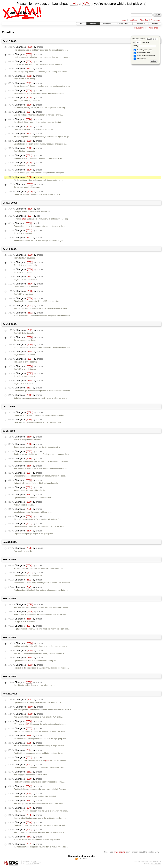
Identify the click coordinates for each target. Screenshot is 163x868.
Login (124, 20)
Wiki (81, 24)
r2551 (48, 760)
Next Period (153, 28)
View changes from (145, 39)
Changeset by (25, 47)
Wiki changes (140, 59)
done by (144, 46)
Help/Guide (133, 20)
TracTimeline (119, 852)
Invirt (74, 4)
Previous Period (140, 28)
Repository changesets (143, 50)
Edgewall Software (33, 863)
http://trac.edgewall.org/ (153, 863)
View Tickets (141, 24)
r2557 (27, 724)
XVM (86, 4)
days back (142, 42)
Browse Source (123, 24)
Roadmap (107, 24)
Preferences (156, 20)
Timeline (93, 24)
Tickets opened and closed (144, 56)
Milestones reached (142, 53)
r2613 (24, 219)
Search (155, 24)
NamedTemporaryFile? (30, 629)
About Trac (144, 20)
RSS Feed (83, 859)
